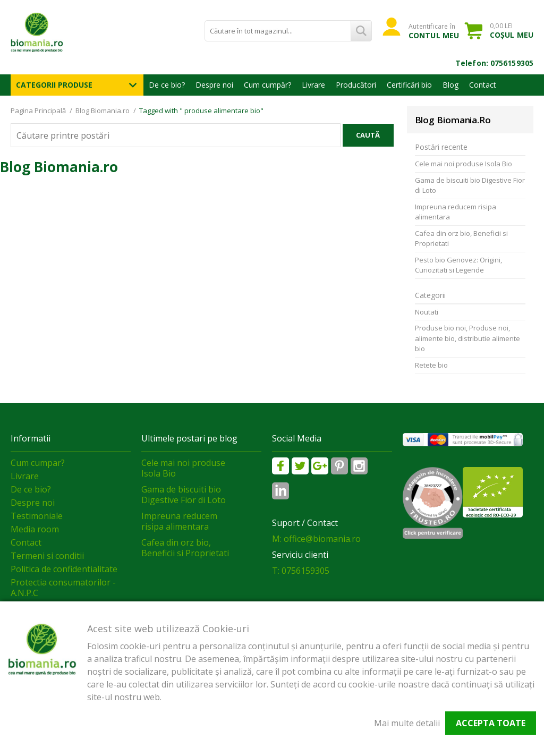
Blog (450, 85)
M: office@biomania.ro (316, 539)
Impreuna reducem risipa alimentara (456, 212)
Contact (483, 85)
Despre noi (214, 85)
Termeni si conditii (47, 556)
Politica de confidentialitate (64, 569)
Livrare (313, 85)
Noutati (427, 312)
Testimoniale (37, 516)
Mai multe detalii (407, 723)
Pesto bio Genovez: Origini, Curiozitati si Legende (458, 265)
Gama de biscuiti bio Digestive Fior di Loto (470, 185)
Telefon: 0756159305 (494, 63)
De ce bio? (167, 85)
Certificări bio (409, 85)
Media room (35, 529)
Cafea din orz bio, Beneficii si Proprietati (461, 239)
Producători (356, 85)
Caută (368, 135)
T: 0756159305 (301, 571)
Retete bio (431, 365)
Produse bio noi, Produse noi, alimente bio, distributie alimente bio (467, 338)
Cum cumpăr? (267, 85)
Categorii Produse (54, 85)
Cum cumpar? (38, 463)
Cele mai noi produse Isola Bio (464, 164)
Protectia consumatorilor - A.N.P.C (63, 588)
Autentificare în (434, 31)
